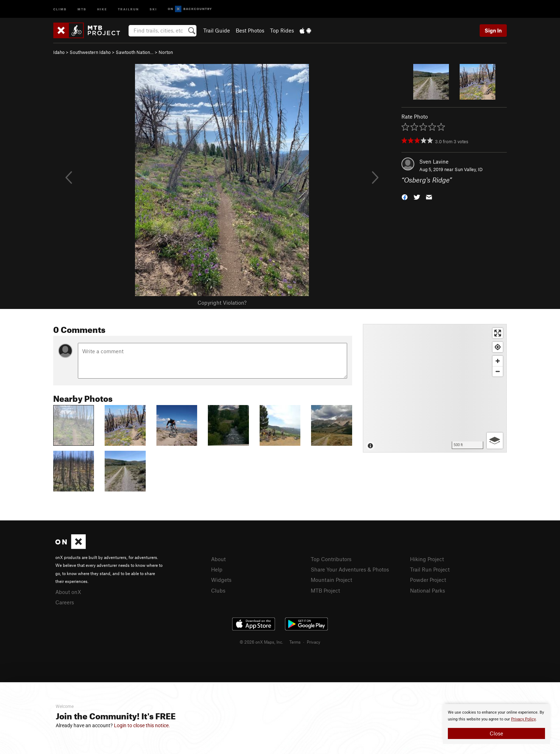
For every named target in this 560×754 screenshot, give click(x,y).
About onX (68, 592)
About (218, 559)
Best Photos (250, 30)
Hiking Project (427, 559)
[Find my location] (498, 347)
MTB (82, 9)
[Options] (495, 441)
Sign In (493, 30)
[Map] (435, 388)
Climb (60, 9)
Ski (153, 9)
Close (496, 733)
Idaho (59, 52)
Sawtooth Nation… (135, 52)
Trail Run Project (430, 569)
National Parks (427, 590)
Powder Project (428, 580)
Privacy (314, 642)
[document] (496, 724)
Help (217, 569)
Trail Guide (217, 30)
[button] (405, 197)
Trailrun (128, 9)
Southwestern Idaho (90, 52)
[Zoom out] (498, 371)
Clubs (218, 590)
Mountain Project (331, 580)
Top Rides (282, 30)
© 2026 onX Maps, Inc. (261, 642)
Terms (295, 642)
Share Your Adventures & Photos (350, 569)
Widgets (221, 580)
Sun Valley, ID (469, 169)
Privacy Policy (523, 719)
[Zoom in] (498, 361)
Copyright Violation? (222, 303)
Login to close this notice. (142, 725)
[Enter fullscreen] (498, 333)
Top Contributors (331, 559)
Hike (102, 9)
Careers (65, 602)
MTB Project (325, 590)
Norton (166, 52)
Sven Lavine (434, 161)
